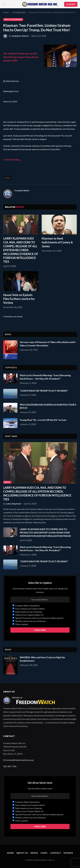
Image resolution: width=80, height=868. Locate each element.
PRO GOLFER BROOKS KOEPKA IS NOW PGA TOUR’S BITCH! (48, 406)
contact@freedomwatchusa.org (20, 760)
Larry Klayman (14, 504)
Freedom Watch (20, 36)
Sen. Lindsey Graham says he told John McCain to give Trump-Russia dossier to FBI (21, 57)
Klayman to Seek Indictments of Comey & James (57, 242)
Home (10, 853)
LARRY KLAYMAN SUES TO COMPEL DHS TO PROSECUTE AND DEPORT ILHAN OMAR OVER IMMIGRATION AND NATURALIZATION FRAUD (45, 532)
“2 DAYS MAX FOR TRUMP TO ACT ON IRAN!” (44, 391)
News (7, 482)
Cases (44, 853)
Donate (68, 853)
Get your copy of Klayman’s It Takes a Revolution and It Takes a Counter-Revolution (48, 344)
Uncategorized (13, 20)
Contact (56, 853)
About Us (22, 853)
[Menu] (4, 4)
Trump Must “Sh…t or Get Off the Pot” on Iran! (43, 420)
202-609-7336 (10, 766)
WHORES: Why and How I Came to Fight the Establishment (42, 659)
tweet (7, 178)
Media (34, 853)
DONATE (71, 4)
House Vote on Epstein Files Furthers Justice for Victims (19, 299)
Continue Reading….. (13, 160)
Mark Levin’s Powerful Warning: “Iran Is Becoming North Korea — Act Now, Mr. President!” (45, 377)
